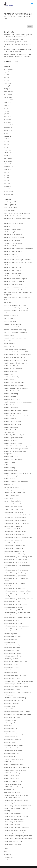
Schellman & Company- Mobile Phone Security (17, 618)
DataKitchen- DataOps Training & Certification (17, 260)
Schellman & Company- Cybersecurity (15, 576)
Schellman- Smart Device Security (13, 745)
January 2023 (7, 122)
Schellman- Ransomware (11, 737)
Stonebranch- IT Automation (12, 792)
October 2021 (8, 164)
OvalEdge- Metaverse (10, 465)
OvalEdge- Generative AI (11, 456)
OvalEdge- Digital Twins (11, 440)
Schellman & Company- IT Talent (13, 607)
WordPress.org (8, 860)
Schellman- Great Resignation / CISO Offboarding (18, 692)
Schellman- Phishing (9, 731)
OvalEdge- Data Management (12, 413)
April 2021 (7, 181)
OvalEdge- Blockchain (10, 380)
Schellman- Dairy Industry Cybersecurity (15, 662)
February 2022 (8, 153)
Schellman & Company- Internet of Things (16, 604)
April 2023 (7, 114)
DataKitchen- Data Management (13, 251)
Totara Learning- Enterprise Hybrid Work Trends (18, 806)
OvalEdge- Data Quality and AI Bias (14, 424)
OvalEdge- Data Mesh (10, 419)
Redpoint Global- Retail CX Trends (13, 548)
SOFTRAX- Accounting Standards (13, 759)
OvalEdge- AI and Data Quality (12, 366)
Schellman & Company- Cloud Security (15, 573)
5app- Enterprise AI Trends (11, 202)
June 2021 (7, 175)
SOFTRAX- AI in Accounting (12, 762)
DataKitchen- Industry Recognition (14, 281)
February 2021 (8, 186)
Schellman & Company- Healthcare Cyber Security (18, 599)
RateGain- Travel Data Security (13, 507)
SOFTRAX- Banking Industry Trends (14, 765)
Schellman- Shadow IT (10, 742)
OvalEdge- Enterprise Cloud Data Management (17, 446)
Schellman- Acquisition (10, 634)
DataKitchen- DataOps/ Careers (13, 267)
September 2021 (8, 167)
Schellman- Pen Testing (11, 728)
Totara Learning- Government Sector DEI (16, 816)
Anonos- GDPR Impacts (11, 207)
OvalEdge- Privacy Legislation (12, 476)
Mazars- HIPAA (8, 341)
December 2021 (8, 158)
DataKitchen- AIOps (9, 226)
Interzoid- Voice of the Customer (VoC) (15, 338)
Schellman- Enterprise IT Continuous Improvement (18, 681)
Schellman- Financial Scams (12, 689)
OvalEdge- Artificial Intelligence (13, 377)
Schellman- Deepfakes (10, 673)
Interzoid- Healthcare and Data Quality (15, 330)
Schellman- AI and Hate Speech (13, 636)
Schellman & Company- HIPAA (13, 602)
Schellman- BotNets (10, 642)
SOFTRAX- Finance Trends (11, 776)
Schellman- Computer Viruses (12, 653)
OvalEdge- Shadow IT (10, 479)
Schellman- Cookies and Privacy (13, 656)
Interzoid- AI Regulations (11, 316)
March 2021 (7, 183)
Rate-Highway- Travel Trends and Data (15, 490)
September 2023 (8, 100)
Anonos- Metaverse (9, 210)
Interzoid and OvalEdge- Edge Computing (16, 308)
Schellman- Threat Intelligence (12, 748)
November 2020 (8, 194)
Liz (6, 16)
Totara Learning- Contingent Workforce (15, 803)
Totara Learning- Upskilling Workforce (15, 830)
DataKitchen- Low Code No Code (13, 284)
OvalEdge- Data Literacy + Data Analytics (16, 410)
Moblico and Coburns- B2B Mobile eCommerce (17, 355)
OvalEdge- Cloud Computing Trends (14, 383)
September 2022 (8, 133)
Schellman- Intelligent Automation (14, 700)
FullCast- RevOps (9, 302)
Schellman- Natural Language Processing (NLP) (17, 714)
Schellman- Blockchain (10, 639)
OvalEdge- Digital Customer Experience (15, 435)
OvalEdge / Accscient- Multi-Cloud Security (16, 360)
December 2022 (8, 125)
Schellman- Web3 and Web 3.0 (12, 753)
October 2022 (8, 130)
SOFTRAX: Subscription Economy (13, 787)
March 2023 (7, 117)
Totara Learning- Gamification (12, 813)
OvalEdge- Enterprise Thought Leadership (16, 449)
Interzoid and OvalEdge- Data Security (15, 305)
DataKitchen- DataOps (10, 254)
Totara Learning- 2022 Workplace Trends (16, 800)
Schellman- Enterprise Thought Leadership (16, 684)
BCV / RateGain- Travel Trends (13, 216)
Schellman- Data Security (11, 670)
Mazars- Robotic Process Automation (15, 349)
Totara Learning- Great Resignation (14, 819)
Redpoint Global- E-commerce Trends (15, 532)
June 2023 (7, 108)
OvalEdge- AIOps (9, 374)
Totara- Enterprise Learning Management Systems (18, 836)
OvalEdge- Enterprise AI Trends (13, 443)
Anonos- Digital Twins (10, 205)
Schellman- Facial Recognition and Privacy (16, 687)
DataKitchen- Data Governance (13, 246)
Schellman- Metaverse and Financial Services (17, 712)
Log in (5, 851)
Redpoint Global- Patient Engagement (15, 546)
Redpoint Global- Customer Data (13, 512)
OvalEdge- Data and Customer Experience (16, 388)
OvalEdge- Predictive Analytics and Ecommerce (17, 473)
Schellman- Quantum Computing (13, 734)
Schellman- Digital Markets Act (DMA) (15, 675)
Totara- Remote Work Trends (12, 844)
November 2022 (8, 128)
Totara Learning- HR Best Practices (14, 822)
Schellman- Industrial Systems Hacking (15, 698)
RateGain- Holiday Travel (11, 498)
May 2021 (7, 178)
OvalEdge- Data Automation (12, 391)
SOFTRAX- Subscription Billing (12, 784)
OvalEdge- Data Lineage (11, 408)
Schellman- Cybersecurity (11, 659)
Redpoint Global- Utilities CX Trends (14, 551)
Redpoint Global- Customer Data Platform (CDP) (18, 515)
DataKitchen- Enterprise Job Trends (14, 273)
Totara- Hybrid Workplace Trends (13, 841)
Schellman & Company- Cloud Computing (16, 570)
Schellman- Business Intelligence (13, 645)
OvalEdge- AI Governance (11, 371)
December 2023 (8, 91)
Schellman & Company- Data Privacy (14, 588)
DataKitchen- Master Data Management (15, 287)
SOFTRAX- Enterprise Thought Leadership (16, 773)
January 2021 (7, 189)
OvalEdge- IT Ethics (9, 462)
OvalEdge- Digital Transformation (13, 438)
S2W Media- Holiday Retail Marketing (14, 554)
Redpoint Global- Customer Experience (15, 521)
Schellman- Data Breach (11, 664)
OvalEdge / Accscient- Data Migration (15, 357)
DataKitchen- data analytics (12, 240)
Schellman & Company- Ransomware (15, 623)
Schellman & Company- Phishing (13, 620)
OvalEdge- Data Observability (12, 422)
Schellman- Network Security (12, 717)
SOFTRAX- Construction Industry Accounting (17, 767)
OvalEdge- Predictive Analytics (12, 470)
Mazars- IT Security (9, 344)
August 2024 (7, 72)
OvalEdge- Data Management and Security (16, 416)
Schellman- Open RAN (10, 723)
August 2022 (7, 136)
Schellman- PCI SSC (9, 726)
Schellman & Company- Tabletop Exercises (16, 626)
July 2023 (6, 105)
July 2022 (6, 139)
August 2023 (7, 103)
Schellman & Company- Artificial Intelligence (16, 560)
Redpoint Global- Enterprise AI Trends (15, 534)
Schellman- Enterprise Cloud (12, 678)
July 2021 (6, 172)
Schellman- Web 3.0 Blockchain (13, 751)
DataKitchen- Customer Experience (14, 238)
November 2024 (8, 69)
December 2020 (8, 192)
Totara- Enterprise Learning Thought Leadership (18, 838)
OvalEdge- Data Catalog (11, 394)
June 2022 (7, 142)
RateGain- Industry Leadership (12, 501)
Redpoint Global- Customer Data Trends (15, 518)
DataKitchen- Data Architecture (13, 243)
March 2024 (7, 83)
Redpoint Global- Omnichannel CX (13, 543)
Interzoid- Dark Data (10, 321)
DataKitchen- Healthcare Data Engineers (15, 279)
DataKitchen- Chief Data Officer (13, 235)
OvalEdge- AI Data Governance (13, 369)
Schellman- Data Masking (11, 667)
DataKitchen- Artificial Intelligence (13, 229)
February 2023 (8, 119)
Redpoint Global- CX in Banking (13, 526)
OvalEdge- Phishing (9, 468)
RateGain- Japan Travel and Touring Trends (16, 504)
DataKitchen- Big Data (10, 232)
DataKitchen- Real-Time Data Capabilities (16, 290)
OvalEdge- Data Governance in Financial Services (18, 402)
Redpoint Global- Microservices (13, 540)
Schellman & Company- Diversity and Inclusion (17, 591)
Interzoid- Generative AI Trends (13, 327)
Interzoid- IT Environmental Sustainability (16, 332)
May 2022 (7, 144)
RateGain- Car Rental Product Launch (15, 493)
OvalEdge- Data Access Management (15, 385)
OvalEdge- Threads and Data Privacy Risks (16, 482)
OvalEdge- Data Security (11, 427)
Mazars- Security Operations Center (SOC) (16, 352)
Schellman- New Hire (10, 720)
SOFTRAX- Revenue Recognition (13, 781)
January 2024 (7, 89)
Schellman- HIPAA (9, 695)
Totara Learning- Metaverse (12, 825)
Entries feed (7, 854)
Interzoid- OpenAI (9, 335)
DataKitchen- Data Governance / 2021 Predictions (18, 249)
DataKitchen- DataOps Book (12, 257)
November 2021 (8, 161)
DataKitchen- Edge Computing (12, 270)
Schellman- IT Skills (9, 706)
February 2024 (8, 86)
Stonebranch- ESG (9, 790)
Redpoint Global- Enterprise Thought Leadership (18, 537)
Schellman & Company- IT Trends (13, 610)
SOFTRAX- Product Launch (11, 779)
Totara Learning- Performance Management (17, 827)
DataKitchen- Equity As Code (12, 276)
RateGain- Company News (11, 495)
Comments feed (8, 857)
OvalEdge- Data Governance (12, 399)
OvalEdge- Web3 (8, 484)
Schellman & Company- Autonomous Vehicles (17, 562)
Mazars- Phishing (9, 346)
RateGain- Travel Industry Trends (13, 509)
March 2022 (7, 150)
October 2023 (8, 97)
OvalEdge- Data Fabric (10, 396)
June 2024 (7, 75)
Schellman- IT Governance (11, 703)
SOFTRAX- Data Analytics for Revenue (15, 770)
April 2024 (7, 80)
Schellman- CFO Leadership (12, 648)
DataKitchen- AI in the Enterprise (13, 224)
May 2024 (7, 78)
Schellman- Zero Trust (10, 756)
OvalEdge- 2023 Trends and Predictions (15, 363)
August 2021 (7, 169)
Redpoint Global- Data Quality (12, 529)
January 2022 (7, 155)
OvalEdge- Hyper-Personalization (13, 459)
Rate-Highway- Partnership (11, 487)
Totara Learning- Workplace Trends (14, 833)
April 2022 (7, 147)
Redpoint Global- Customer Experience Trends (17, 523)
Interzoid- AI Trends (9, 318)
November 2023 (8, 94)
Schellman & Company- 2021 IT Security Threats (18, 557)
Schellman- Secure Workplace (12, 739)
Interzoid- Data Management (12, 324)
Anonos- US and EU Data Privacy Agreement (17, 213)
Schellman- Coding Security (12, 650)
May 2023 (7, 111)
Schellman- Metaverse (10, 709)
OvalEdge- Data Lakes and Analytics (14, 405)
